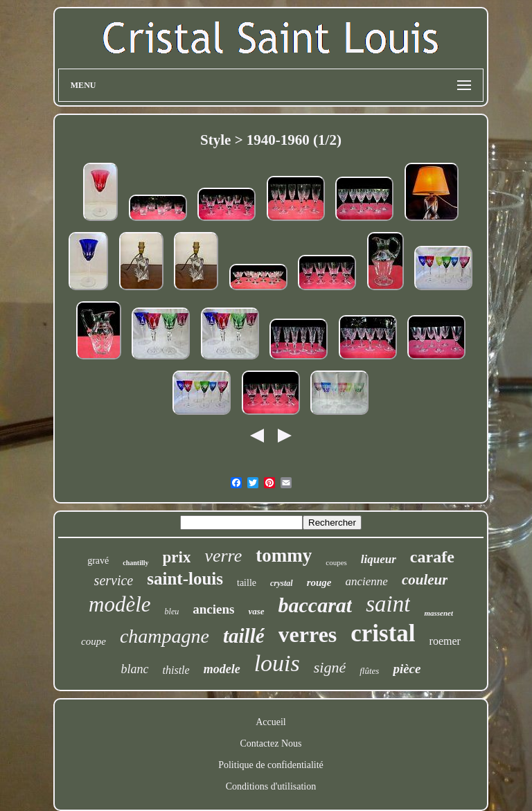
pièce (407, 669)
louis (277, 663)
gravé (98, 561)
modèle (120, 604)
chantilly (135, 563)
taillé (244, 636)
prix (177, 557)
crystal (282, 583)
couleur (425, 580)
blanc (135, 669)
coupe (94, 641)
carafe (432, 557)
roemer (445, 641)
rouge (319, 582)
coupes (336, 562)
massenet (438, 613)
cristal (383, 633)
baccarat (316, 605)
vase (256, 611)
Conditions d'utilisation (271, 786)
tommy (284, 555)
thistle (176, 670)
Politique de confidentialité (271, 765)
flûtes (369, 671)
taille (247, 583)
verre (223, 556)
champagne (165, 636)
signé (330, 667)
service (114, 580)
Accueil (271, 722)
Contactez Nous (271, 743)
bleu (172, 612)
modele (222, 669)
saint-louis (185, 579)
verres (308, 634)
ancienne (367, 581)
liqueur (379, 559)
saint (388, 604)
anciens (213, 609)
